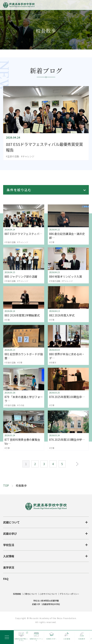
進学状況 (9, 595)
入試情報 (9, 584)
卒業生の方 (9, 625)
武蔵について (12, 552)
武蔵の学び (10, 562)
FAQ (6, 605)
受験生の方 (9, 615)
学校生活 (9, 573)
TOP (6, 485)
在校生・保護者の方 (60, 615)
